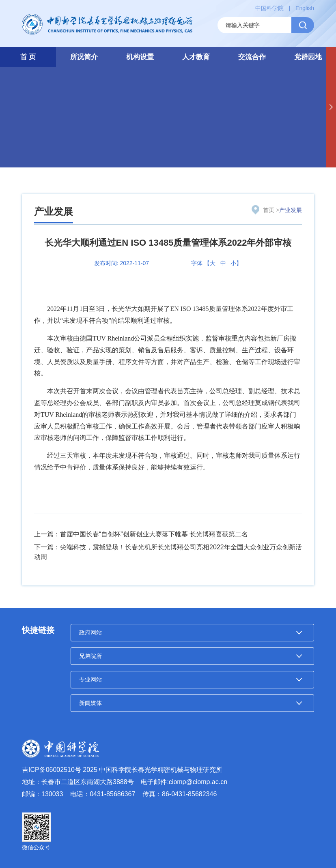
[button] (331, 107)
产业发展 (54, 211)
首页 (269, 210)
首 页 (28, 57)
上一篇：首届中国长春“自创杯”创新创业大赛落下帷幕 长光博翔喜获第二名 (141, 534)
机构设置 (140, 57)
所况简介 (84, 57)
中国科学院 (269, 8)
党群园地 (308, 57)
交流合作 (252, 57)
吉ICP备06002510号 (52, 770)
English (305, 8)
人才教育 (196, 57)
